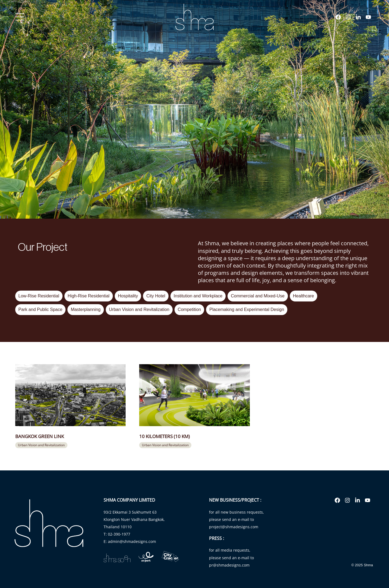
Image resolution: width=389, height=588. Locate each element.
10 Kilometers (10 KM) (164, 436)
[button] (41, 445)
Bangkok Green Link (40, 436)
